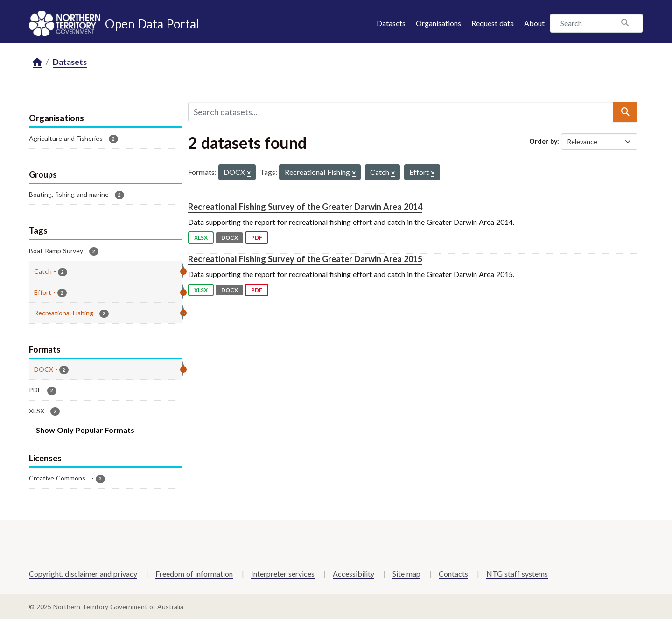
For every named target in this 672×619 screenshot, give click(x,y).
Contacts (453, 574)
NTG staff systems (517, 574)
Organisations (438, 23)
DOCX (230, 238)
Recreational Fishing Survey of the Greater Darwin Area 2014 (305, 207)
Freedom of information (194, 574)
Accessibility (353, 574)
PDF (257, 238)
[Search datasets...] (401, 112)
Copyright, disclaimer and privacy (83, 574)
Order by (543, 141)
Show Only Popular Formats (85, 430)
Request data (493, 23)
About (534, 23)
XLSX (201, 238)
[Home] (37, 62)
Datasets (391, 23)
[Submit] (625, 112)
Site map (406, 574)
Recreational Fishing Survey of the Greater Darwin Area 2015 (305, 259)
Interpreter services (283, 574)
